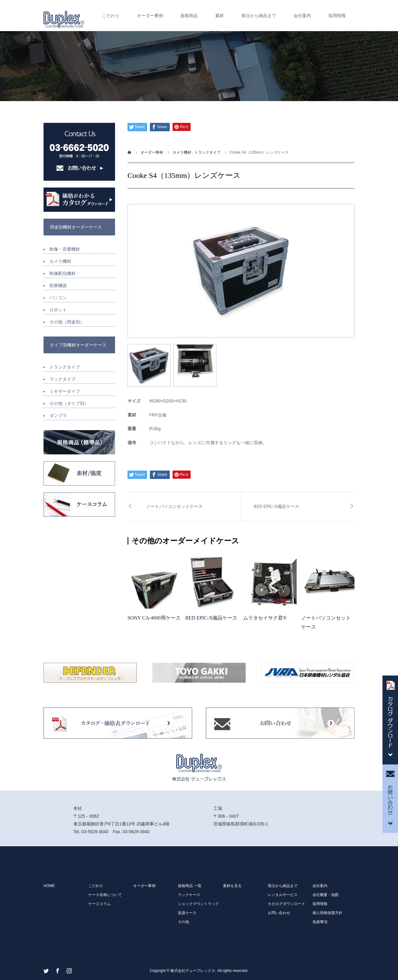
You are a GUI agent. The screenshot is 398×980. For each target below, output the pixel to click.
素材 (220, 16)
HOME (49, 886)
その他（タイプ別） (69, 403)
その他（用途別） (67, 322)
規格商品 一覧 (190, 886)
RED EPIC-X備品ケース (277, 506)
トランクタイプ (65, 367)
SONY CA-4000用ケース (154, 618)
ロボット (58, 310)
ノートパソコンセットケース (174, 506)
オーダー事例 (150, 16)
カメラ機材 (60, 261)
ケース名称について (105, 895)
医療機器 (58, 286)
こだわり (111, 16)
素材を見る (232, 886)
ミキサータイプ (65, 391)
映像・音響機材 (65, 249)
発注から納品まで (259, 16)
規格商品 (189, 16)
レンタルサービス (283, 895)
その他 (183, 922)
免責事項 (320, 922)
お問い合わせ (279, 913)
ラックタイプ (62, 379)
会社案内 (302, 16)
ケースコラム (99, 904)
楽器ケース (187, 913)
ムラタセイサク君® (265, 618)
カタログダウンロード (286, 904)
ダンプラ (58, 416)
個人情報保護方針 (327, 913)
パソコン (58, 298)
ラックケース (189, 895)
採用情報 (337, 16)
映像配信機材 (62, 273)
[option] (241, 271)
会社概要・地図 (326, 895)
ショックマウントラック (198, 904)
